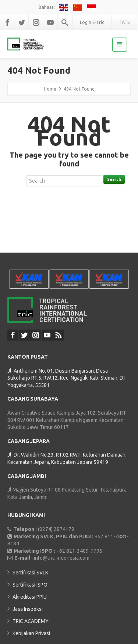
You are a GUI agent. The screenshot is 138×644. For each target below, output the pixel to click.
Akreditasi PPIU (30, 597)
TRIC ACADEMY (31, 621)
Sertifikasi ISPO (30, 585)
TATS (124, 22)
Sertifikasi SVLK (30, 573)
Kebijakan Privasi (31, 633)
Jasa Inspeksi (28, 609)
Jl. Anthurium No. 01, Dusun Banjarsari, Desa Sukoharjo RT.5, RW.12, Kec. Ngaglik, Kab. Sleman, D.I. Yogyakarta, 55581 (67, 378)
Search (114, 179)
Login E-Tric (92, 22)
